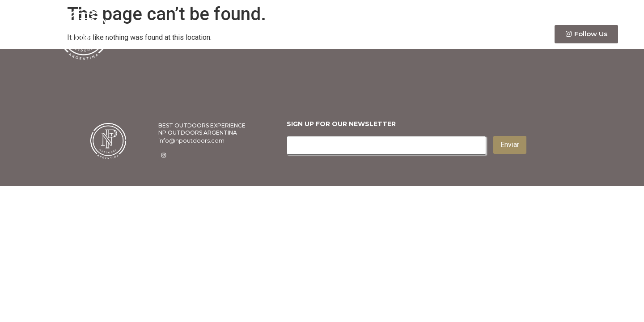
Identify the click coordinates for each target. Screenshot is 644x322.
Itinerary (457, 34)
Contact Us (515, 34)
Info (410, 34)
